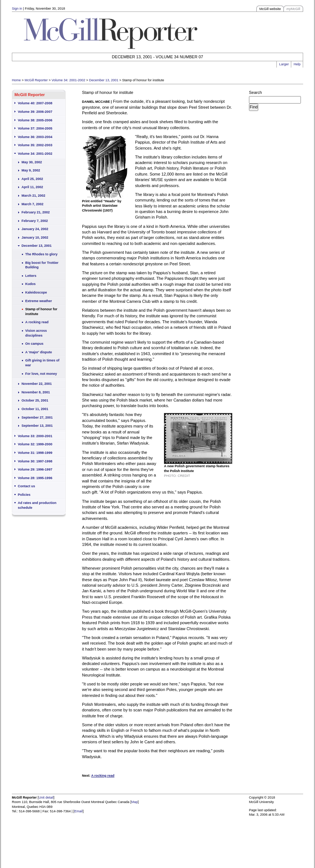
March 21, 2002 (33, 196)
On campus (34, 344)
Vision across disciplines (36, 333)
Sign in (17, 9)
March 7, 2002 (32, 204)
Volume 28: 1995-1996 (35, 478)
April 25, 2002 (32, 179)
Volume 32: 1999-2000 (35, 444)
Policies (24, 495)
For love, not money (41, 374)
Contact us (27, 486)
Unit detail (46, 797)
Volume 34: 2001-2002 (68, 80)
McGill (293, 9)
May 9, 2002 (31, 170)
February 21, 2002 (36, 212)
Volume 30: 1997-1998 (35, 461)
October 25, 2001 (35, 400)
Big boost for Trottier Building (42, 265)
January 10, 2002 (35, 238)
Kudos (30, 284)
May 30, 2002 (32, 162)
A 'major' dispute (39, 352)
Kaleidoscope (36, 292)
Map (135, 802)
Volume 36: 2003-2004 (35, 137)
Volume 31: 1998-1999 (35, 453)
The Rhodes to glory (41, 254)
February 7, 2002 (35, 221)
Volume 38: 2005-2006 (35, 120)
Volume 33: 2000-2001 (35, 436)
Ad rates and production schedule (37, 505)
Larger (284, 64)
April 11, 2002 (32, 187)
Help (297, 64)
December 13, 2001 (104, 80)
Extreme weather (39, 301)
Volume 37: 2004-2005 (35, 128)
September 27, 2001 (37, 417)
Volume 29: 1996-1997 (35, 469)
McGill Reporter (36, 80)
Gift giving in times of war (42, 363)
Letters (31, 276)
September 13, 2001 (37, 426)
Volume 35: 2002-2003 (35, 145)
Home (16, 80)
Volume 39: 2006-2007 (35, 112)
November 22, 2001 (37, 384)
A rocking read (37, 322)
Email (78, 811)
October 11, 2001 (35, 409)
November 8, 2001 (36, 392)
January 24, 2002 (35, 229)
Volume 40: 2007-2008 (35, 103)
